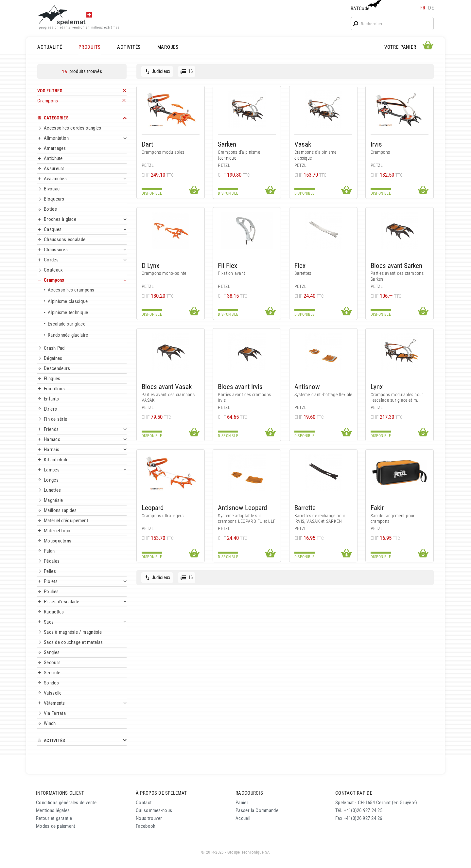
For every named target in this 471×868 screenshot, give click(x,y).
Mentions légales (53, 810)
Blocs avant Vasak (167, 387)
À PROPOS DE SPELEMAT (161, 793)
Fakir (377, 508)
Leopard (153, 508)
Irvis (376, 144)
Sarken (227, 144)
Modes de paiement (56, 826)
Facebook (146, 826)
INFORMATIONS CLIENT (60, 793)
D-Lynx (150, 266)
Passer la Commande (257, 810)
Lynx (377, 387)
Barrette (305, 508)
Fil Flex (227, 266)
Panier (242, 803)
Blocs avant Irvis (240, 387)
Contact (144, 803)
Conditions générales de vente (66, 803)
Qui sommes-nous (154, 810)
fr (423, 8)
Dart (147, 144)
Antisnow (307, 387)
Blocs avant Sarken (396, 266)
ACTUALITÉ (50, 47)
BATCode (365, 6)
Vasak (303, 144)
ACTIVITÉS (129, 47)
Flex (300, 266)
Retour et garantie (54, 818)
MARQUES (168, 47)
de (431, 8)
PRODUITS (90, 47)
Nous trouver (149, 818)
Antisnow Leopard (242, 508)
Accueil (243, 818)
